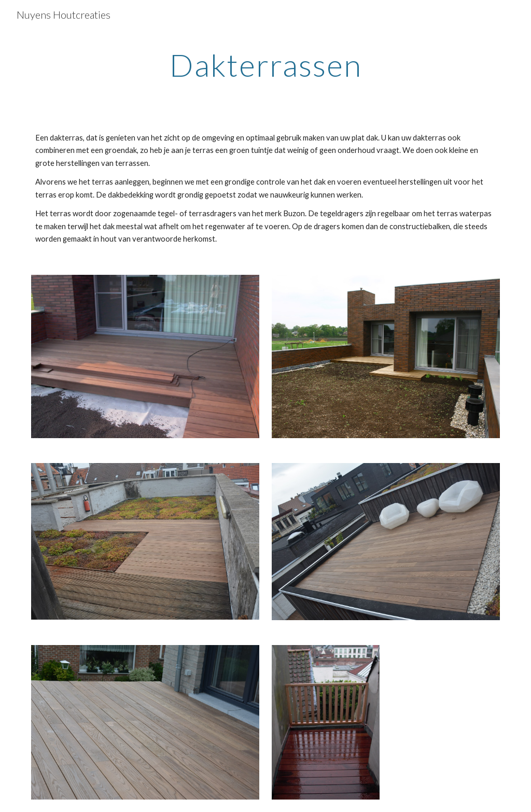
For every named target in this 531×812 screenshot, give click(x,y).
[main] (266, 65)
